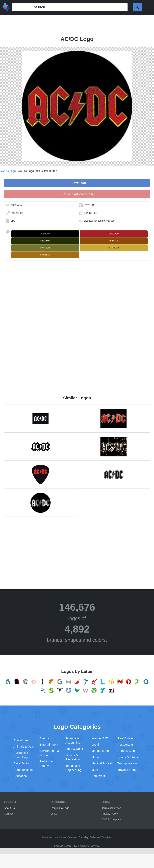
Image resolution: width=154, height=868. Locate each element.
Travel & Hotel (127, 770)
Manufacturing (101, 751)
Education (20, 776)
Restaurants (125, 744)
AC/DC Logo (8, 171)
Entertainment (49, 744)
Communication (24, 770)
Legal (95, 744)
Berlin (93, 837)
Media (96, 757)
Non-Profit (98, 776)
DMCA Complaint (112, 819)
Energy (44, 738)
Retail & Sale (126, 751)
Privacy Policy (110, 814)
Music (95, 770)
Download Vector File (79, 194)
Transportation (127, 763)
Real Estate (125, 738)
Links (54, 814)
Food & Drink (74, 749)
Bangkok (106, 837)
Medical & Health (103, 763)
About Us (9, 808)
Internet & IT (100, 738)
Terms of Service (111, 808)
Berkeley (84, 837)
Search (137, 7)
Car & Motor (22, 763)
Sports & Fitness (128, 757)
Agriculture (21, 740)
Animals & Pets (24, 746)
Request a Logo (60, 808)
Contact (9, 814)
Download (79, 183)
